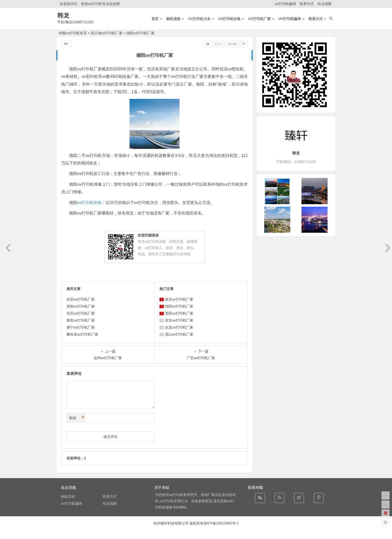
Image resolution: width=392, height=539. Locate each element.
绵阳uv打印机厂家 (179, 306)
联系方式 (307, 4)
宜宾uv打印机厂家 (81, 313)
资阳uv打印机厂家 (81, 306)
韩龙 (63, 15)
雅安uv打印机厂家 (81, 320)
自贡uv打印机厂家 (81, 299)
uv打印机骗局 (285, 4)
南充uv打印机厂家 (179, 299)
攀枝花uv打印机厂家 (82, 334)
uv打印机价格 (89, 203)
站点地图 (324, 4)
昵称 (76, 418)
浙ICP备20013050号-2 (221, 523)
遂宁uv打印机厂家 (81, 327)
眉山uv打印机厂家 (179, 334)
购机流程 (68, 496)
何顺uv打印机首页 (73, 33)
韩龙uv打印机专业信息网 (100, 4)
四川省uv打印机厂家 (107, 33)
